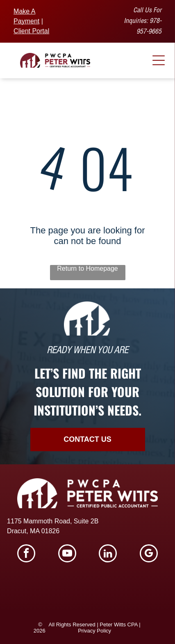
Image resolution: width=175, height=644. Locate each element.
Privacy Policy (94, 631)
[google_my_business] (149, 554)
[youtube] (67, 554)
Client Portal (31, 31)
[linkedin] (108, 554)
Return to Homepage (87, 268)
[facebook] (26, 554)
